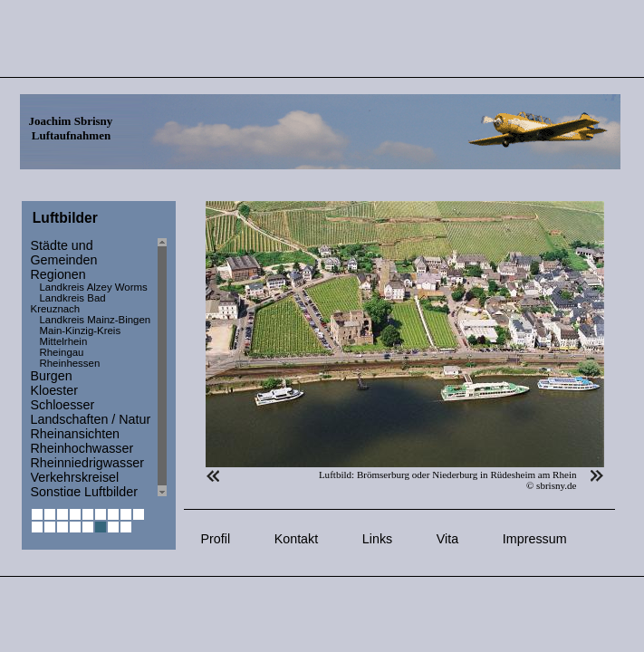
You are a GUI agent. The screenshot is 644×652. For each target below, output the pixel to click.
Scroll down (162, 492)
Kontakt (296, 539)
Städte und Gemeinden (64, 253)
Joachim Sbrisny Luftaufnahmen (71, 128)
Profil (216, 539)
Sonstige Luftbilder (84, 492)
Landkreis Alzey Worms (94, 287)
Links (377, 539)
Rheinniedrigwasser (88, 463)
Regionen (58, 274)
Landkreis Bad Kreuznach (68, 303)
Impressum (535, 539)
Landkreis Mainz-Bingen (96, 320)
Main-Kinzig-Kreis (81, 331)
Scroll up (162, 242)
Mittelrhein (64, 341)
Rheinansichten (76, 434)
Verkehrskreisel (75, 477)
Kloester (54, 390)
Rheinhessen (70, 363)
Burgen (52, 376)
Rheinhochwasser (82, 448)
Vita (447, 539)
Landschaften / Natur (91, 419)
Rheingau (62, 352)
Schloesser (63, 405)
